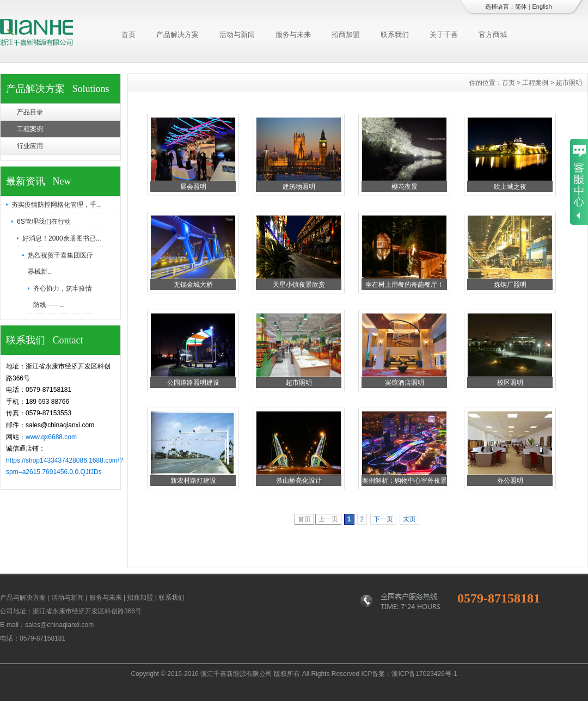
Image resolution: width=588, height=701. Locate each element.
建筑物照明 (299, 187)
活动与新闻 (237, 35)
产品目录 (30, 112)
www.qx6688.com (51, 437)
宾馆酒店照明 (405, 383)
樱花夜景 (405, 187)
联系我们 (395, 35)
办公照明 (510, 481)
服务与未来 (293, 35)
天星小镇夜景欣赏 (299, 285)
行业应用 (30, 146)
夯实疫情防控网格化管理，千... (57, 205)
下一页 (383, 519)
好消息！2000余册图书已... (62, 238)
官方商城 (493, 35)
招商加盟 (346, 35)
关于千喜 (444, 35)
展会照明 (193, 187)
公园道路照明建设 (193, 383)
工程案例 (30, 129)
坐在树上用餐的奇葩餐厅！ (405, 285)
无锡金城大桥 (193, 285)
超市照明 (299, 383)
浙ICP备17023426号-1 (424, 674)
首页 (128, 35)
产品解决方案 (177, 35)
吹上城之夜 (510, 187)
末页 (409, 519)
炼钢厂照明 (510, 285)
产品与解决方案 (23, 598)
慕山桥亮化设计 (299, 481)
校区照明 (510, 383)
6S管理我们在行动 (44, 222)
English (542, 7)
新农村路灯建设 (193, 481)
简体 (521, 7)
